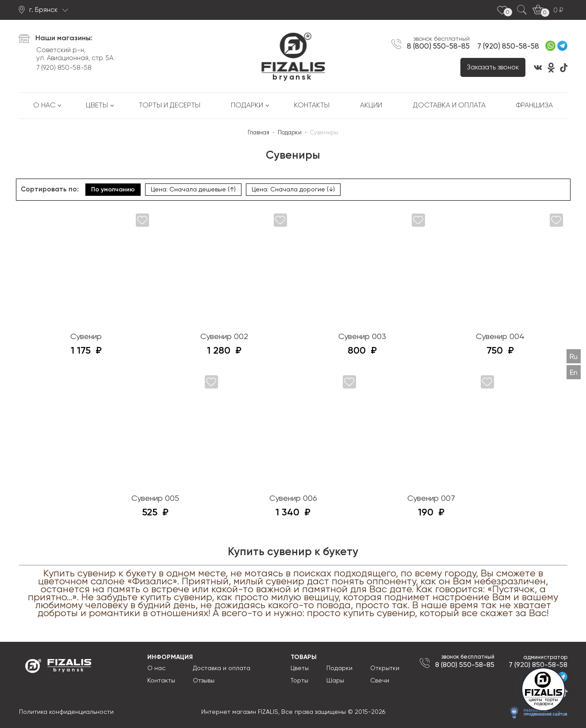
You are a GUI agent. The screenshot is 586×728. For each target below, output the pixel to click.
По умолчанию (113, 190)
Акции (371, 106)
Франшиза (534, 106)
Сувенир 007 (431, 499)
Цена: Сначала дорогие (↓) (293, 190)
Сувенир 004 (500, 337)
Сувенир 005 (155, 499)
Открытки (385, 668)
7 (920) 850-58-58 (64, 68)
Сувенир (86, 337)
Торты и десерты (170, 106)
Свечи (380, 681)
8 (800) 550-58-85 (438, 46)
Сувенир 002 (224, 337)
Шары (335, 681)
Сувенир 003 (362, 337)
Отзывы (204, 681)
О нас (44, 106)
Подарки (247, 106)
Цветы (97, 106)
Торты (299, 681)
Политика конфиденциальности (66, 712)
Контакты (312, 106)
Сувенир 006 (293, 499)
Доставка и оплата (449, 106)
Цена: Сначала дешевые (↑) (193, 190)
